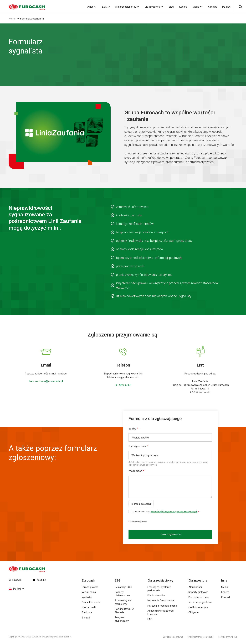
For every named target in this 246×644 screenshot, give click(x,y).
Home (12, 19)
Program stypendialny (122, 619)
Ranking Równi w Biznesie (124, 611)
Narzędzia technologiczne (162, 606)
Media (196, 7)
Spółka (133, 429)
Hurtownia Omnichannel (161, 601)
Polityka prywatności (228, 637)
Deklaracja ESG (123, 587)
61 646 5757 (123, 385)
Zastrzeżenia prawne (173, 637)
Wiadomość (136, 471)
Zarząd (86, 618)
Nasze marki (89, 607)
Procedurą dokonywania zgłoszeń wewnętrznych (174, 512)
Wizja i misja (89, 592)
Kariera (183, 7)
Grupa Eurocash (91, 602)
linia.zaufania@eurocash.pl (46, 381)
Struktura (87, 612)
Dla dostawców (156, 596)
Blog (171, 7)
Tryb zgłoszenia (138, 446)
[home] (22, 7)
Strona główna (90, 587)
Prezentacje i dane (199, 597)
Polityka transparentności (201, 637)
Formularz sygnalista (32, 19)
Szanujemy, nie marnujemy (123, 602)
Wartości (87, 597)
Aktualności (195, 587)
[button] (92, 7)
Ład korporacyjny (198, 607)
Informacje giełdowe (200, 602)
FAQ (150, 619)
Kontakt (212, 7)
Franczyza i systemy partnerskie (159, 589)
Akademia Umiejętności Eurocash (161, 612)
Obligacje (194, 612)
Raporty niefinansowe (122, 594)
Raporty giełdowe (198, 592)
